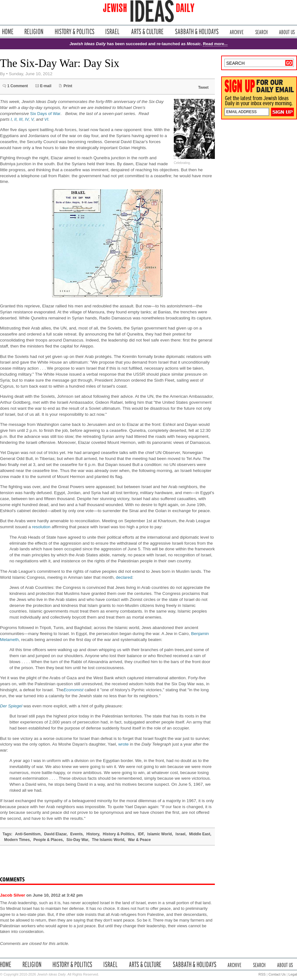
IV (27, 119)
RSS (262, 974)
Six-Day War (77, 840)
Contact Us (277, 974)
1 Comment (18, 86)
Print (68, 86)
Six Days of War (45, 114)
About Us (287, 31)
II (15, 119)
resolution (41, 527)
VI (46, 119)
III (21, 119)
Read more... (215, 44)
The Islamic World (108, 840)
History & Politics (75, 31)
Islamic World (160, 834)
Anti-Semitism (28, 834)
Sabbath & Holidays (197, 31)
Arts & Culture (147, 31)
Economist (73, 690)
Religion (34, 31)
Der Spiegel (11, 706)
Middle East (200, 834)
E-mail (46, 86)
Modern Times (17, 840)
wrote (123, 744)
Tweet (203, 88)
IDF (141, 834)
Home (8, 31)
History (93, 834)
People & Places (48, 840)
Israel (112, 31)
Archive (237, 31)
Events (76, 834)
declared (124, 577)
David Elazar (55, 834)
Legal (293, 974)
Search (261, 31)
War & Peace (139, 840)
